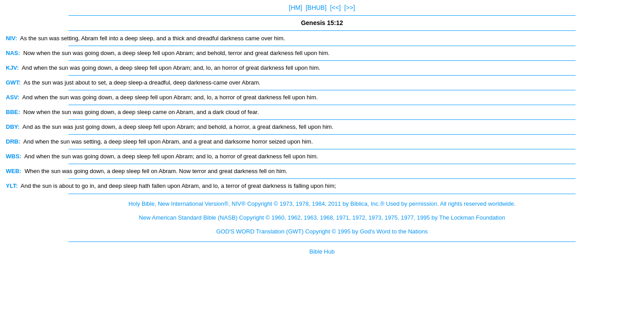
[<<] (335, 8)
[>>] (350, 8)
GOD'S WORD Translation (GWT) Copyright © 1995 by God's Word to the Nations (322, 231)
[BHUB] (316, 8)
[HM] (296, 8)
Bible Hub (322, 252)
